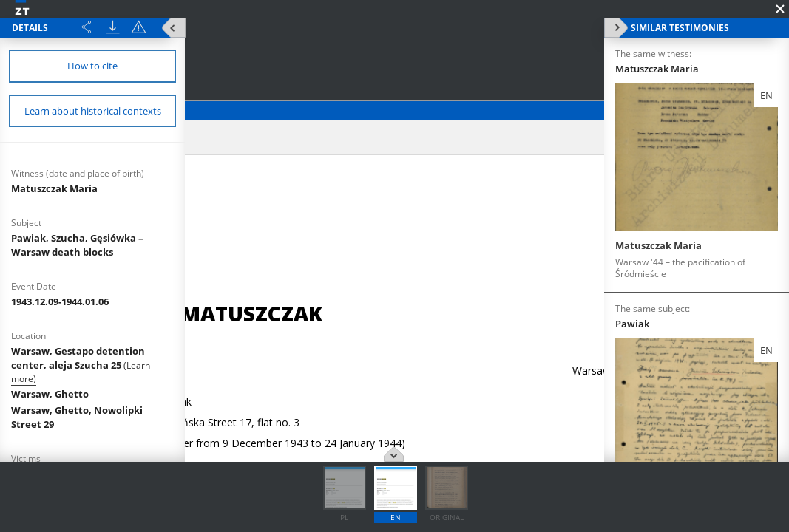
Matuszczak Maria (54, 188)
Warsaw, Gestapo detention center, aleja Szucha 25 (78, 358)
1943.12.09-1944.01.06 (60, 301)
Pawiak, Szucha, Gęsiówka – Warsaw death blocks (77, 245)
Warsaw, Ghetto (50, 394)
